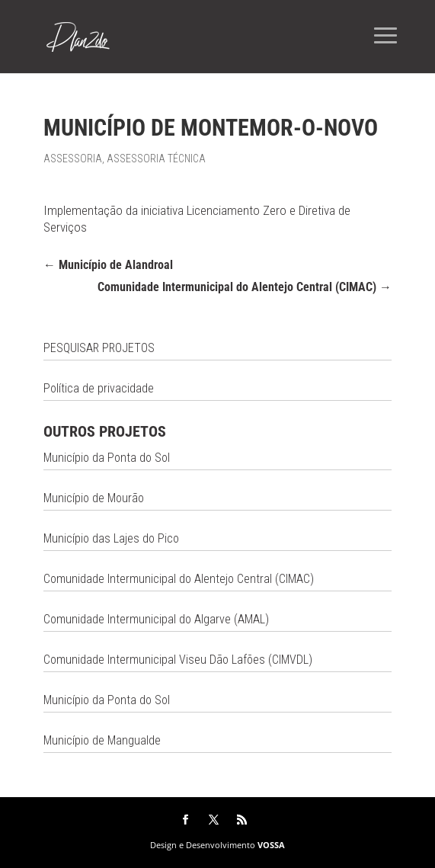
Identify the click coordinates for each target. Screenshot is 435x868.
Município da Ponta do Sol (107, 458)
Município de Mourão (94, 498)
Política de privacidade (99, 388)
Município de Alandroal (108, 265)
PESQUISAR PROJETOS (99, 348)
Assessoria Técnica (156, 159)
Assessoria (73, 159)
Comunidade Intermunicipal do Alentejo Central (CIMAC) (245, 287)
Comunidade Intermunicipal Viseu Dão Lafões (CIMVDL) (178, 660)
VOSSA (271, 845)
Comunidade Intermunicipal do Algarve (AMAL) (156, 619)
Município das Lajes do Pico (111, 538)
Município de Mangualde (102, 740)
